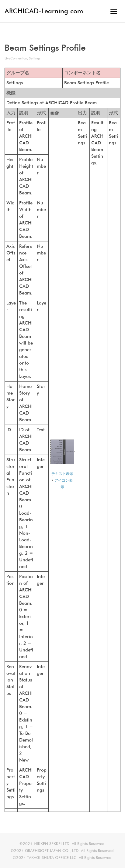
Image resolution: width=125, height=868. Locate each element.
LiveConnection (16, 58)
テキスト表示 (62, 474)
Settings (35, 58)
